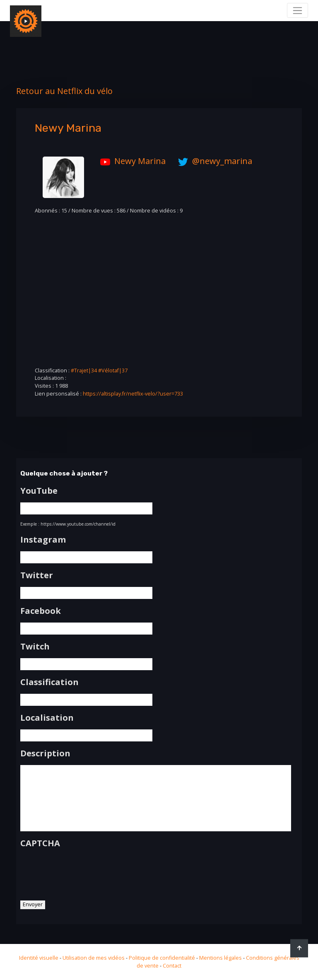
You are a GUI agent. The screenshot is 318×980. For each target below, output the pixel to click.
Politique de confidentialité (162, 958)
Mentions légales (220, 958)
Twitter (37, 575)
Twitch (35, 647)
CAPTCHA (40, 843)
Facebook (41, 611)
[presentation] (83, 871)
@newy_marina (213, 161)
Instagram (43, 540)
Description (45, 753)
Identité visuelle (39, 958)
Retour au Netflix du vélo (64, 91)
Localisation (47, 718)
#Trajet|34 (84, 371)
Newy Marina (131, 161)
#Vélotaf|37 (113, 371)
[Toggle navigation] (298, 10)
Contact (172, 966)
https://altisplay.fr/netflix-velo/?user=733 (133, 394)
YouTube (39, 491)
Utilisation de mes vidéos (94, 958)
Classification (49, 682)
